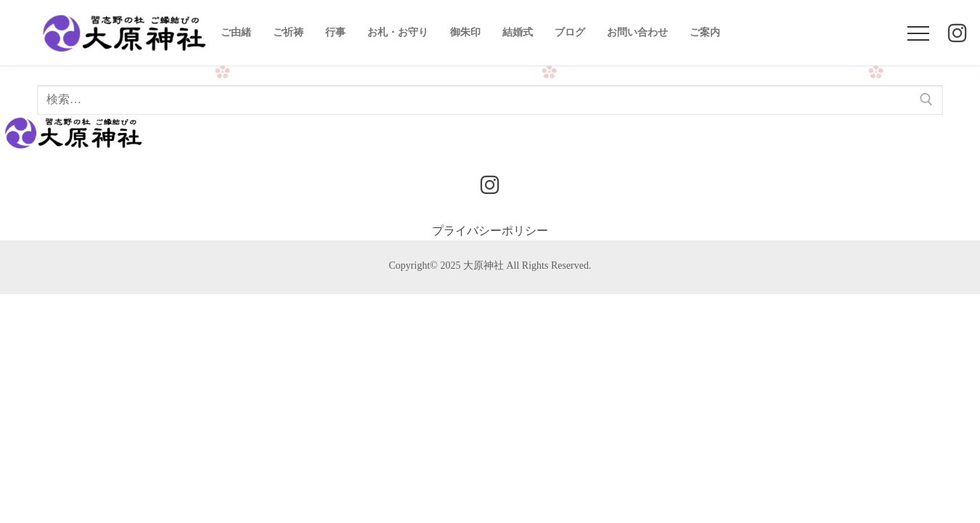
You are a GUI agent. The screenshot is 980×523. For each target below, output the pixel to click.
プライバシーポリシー (490, 231)
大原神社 (483, 265)
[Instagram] (957, 37)
